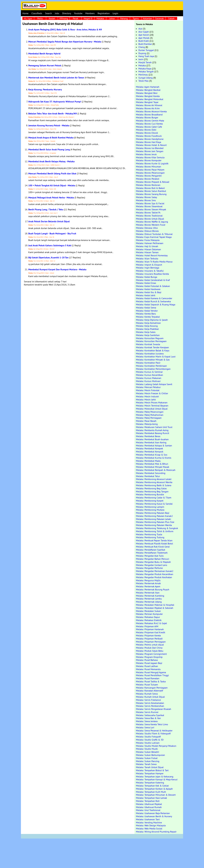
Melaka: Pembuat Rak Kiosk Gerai (153, 547)
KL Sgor (28, 18)
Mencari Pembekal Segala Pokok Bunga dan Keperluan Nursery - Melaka (65, 42)
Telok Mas (143, 81)
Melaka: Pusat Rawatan (148, 678)
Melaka (100, 18)
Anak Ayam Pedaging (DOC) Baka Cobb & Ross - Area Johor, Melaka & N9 (65, 30)
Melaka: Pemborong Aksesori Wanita (154, 482)
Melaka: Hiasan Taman (147, 252)
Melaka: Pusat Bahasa (147, 660)
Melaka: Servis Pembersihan (150, 706)
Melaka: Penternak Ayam (148, 586)
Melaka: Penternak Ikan (148, 593)
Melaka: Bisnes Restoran (148, 185)
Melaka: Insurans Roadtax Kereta (152, 274)
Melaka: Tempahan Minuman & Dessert (156, 795)
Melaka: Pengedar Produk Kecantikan (155, 574)
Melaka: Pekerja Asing (147, 424)
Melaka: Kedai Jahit (146, 295)
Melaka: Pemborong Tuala (149, 534)
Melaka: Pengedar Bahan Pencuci (152, 559)
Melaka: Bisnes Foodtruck (149, 136)
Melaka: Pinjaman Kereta (148, 635)
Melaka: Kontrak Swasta (148, 344)
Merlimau (143, 75)
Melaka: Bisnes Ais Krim (148, 108)
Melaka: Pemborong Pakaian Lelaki (153, 519)
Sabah (171, 18)
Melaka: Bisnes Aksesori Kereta (151, 111)
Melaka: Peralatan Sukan (148, 611)
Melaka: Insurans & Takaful (150, 271)
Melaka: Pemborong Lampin (150, 507)
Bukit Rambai (145, 44)
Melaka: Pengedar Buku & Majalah (153, 562)
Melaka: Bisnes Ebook (147, 133)
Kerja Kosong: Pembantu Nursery (45, 90)
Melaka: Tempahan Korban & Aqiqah (154, 789)
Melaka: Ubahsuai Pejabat (149, 804)
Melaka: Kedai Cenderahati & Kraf (153, 280)
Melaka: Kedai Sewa (146, 308)
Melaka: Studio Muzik (147, 749)
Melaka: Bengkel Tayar (147, 102)
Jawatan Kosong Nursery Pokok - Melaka (49, 125)
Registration (104, 13)
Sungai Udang (146, 78)
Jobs (57, 13)
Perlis (40, 18)
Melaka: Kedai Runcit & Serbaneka (153, 301)
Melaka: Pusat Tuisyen (147, 685)
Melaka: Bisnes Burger (147, 117)
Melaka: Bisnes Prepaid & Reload (153, 182)
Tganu (136, 18)
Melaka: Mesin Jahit (146, 400)
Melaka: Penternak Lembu (149, 599)
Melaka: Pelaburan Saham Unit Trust (154, 427)
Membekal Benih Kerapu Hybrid (44, 54)
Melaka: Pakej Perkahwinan (150, 415)
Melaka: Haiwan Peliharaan (150, 243)
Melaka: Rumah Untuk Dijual (150, 697)
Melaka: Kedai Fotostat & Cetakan (153, 286)
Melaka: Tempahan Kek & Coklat (152, 786)
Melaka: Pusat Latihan (147, 666)
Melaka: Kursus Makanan (149, 378)
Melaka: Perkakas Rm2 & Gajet (151, 623)
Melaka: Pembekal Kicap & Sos (152, 455)
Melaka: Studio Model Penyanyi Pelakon (156, 746)
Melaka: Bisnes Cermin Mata (150, 121)
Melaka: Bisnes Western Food (151, 225)
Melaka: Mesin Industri (147, 396)
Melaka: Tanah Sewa (146, 764)
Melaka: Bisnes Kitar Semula (150, 157)
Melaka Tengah (146, 71)
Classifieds (37, 13)
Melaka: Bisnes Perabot (148, 179)
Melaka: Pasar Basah (146, 421)
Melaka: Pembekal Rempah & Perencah (156, 470)
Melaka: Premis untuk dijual (150, 645)
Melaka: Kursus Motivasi (148, 381)
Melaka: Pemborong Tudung (150, 537)
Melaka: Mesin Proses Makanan (152, 402)
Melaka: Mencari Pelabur (148, 387)
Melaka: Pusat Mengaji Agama (151, 672)
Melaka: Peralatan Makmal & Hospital (155, 605)
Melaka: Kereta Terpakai (148, 317)
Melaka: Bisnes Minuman (149, 167)
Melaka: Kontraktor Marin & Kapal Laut (156, 356)
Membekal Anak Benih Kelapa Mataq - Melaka (51, 161)
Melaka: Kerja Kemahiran (148, 323)
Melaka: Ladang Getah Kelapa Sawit (154, 384)
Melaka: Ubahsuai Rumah (149, 807)
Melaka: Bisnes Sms (146, 200)
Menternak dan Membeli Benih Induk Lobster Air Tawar (56, 78)
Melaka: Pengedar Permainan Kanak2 (155, 571)
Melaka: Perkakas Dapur (148, 617)
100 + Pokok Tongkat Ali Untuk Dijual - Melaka (52, 185)
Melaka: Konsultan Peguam (150, 338)
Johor (112, 18)
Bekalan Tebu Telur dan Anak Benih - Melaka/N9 (53, 114)
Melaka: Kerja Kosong (147, 326)
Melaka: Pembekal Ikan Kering (151, 442)
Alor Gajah (144, 32)
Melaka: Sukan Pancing (148, 761)
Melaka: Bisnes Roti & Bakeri (150, 188)
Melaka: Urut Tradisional (148, 810)
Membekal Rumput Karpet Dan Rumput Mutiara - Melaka (57, 269)
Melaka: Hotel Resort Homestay (152, 255)
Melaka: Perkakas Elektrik (149, 620)
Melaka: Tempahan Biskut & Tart (152, 770)
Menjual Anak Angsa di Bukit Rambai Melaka (51, 138)
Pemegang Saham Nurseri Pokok (45, 66)
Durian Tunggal (146, 50)
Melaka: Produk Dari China (149, 648)
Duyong (142, 53)
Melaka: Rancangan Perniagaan (152, 688)
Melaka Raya (145, 69)
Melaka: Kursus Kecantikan (149, 375)
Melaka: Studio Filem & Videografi (153, 733)
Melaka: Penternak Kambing (150, 596)
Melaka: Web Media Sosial (149, 829)
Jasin (141, 59)
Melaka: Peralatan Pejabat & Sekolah (155, 608)
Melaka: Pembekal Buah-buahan (152, 439)
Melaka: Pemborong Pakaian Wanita (154, 525)
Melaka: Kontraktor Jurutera (150, 354)
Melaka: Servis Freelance (148, 700)
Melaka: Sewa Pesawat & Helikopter (154, 731)
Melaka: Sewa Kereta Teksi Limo (152, 724)
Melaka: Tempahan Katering (150, 783)
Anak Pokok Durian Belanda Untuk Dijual (49, 221)
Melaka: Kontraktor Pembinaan (151, 366)
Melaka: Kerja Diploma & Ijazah (152, 320)
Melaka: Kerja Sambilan (148, 335)
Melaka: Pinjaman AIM (147, 626)
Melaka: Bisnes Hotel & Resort (151, 145)
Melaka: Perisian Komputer (149, 614)
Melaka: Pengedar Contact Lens (152, 565)
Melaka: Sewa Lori (145, 727)
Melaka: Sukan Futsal (147, 758)
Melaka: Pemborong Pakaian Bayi (153, 513)
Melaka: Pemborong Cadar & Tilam (154, 498)
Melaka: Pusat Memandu (148, 669)
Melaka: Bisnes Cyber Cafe (149, 127)
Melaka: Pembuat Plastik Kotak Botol (154, 543)
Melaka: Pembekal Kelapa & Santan (154, 445)
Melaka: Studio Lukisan (148, 743)
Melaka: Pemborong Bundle (150, 494)
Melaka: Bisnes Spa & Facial (150, 203)
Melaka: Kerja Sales (146, 332)
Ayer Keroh (144, 35)
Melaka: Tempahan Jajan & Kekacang (155, 776)
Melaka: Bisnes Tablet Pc (148, 213)
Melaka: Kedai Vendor (147, 311)
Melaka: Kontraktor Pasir (148, 363)
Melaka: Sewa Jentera (147, 721)
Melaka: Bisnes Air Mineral (149, 105)
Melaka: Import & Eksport (149, 265)
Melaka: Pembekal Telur (148, 476)
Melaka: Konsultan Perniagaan (151, 341)
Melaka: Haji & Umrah (147, 246)
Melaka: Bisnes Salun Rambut (151, 191)
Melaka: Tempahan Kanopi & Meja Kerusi (157, 779)
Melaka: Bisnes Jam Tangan (150, 151)
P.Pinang (64, 18)
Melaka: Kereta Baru (146, 314)
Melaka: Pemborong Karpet (150, 501)
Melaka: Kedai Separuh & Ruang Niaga (156, 304)
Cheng (142, 47)
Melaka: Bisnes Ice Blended (150, 148)
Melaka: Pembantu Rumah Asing (152, 430)
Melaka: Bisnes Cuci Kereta (149, 124)
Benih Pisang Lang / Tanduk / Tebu (46, 209)
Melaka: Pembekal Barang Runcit (152, 433)
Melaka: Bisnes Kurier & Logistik (152, 163)
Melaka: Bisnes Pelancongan (150, 173)
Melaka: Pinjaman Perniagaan (151, 642)
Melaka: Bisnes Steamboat (149, 206)
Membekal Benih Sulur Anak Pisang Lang (49, 150)
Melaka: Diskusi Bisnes (147, 231)
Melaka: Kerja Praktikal (147, 329)
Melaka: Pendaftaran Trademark (152, 553)
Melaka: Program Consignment (151, 654)
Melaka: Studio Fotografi (148, 737)
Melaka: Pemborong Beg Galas (151, 488)
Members (90, 13)
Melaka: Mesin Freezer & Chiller (152, 393)
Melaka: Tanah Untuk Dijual (150, 767)
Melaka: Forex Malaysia (148, 240)
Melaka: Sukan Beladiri (147, 752)
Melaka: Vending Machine (149, 822)
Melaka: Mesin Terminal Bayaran (152, 406)
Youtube (78, 13)
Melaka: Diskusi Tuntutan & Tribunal (154, 234)
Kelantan (148, 18)
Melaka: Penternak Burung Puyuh (153, 589)
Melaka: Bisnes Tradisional (149, 216)
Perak (76, 18)
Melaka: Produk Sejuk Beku (150, 651)
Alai (140, 29)
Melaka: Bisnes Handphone (150, 139)
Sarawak (159, 18)
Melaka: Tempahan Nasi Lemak (151, 798)
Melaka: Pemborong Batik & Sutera (154, 485)
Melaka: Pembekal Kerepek (149, 448)
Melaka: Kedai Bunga (147, 277)
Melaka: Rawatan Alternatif (149, 691)
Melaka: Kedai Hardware (148, 289)
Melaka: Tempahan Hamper (150, 773)
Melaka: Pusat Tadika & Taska (151, 681)
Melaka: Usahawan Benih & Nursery (154, 816)
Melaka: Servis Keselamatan (150, 703)
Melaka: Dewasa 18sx (147, 228)
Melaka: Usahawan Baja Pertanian (153, 813)
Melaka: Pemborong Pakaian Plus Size (155, 522)
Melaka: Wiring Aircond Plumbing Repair (156, 832)
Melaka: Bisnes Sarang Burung (151, 194)
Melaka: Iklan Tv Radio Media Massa (154, 262)
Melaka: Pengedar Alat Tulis (150, 556)
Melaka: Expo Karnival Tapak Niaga (154, 237)
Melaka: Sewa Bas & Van (148, 718)
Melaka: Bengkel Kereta (148, 96)
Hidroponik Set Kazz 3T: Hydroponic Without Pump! (55, 102)
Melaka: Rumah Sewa (147, 694)
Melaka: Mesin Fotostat (148, 390)
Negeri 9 (88, 18)
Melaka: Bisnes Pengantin (149, 176)
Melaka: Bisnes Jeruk (146, 154)
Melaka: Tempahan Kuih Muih (151, 792)
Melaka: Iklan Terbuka (147, 258)
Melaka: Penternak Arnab (148, 583)
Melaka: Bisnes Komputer (149, 160)
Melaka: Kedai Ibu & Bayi (149, 292)
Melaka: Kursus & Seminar (149, 372)
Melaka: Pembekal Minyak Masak (153, 467)
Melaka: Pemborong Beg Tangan (152, 491)
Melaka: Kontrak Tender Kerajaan (152, 347)
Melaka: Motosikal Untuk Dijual (152, 409)
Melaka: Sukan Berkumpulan (150, 755)
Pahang (124, 18)
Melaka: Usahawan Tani (148, 819)
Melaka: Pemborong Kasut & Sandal (154, 504)
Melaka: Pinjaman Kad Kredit (150, 632)
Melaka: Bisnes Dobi (146, 130)
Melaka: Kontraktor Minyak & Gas (153, 360)
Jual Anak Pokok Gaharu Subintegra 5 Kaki (50, 245)
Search (48, 13)
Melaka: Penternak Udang (149, 602)
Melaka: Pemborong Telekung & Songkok (157, 528)
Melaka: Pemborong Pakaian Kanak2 (154, 516)
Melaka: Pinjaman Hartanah (150, 629)
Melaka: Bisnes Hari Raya (149, 142)
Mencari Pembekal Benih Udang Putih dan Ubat (52, 174)
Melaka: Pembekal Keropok (150, 452)
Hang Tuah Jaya (146, 56)
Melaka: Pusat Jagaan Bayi (149, 663)
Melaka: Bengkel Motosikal (150, 99)
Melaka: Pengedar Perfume (149, 568)
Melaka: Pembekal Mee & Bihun (152, 464)
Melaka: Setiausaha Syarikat (150, 715)
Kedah (52, 18)
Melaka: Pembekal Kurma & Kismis (154, 458)
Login (115, 13)
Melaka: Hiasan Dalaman (148, 249)
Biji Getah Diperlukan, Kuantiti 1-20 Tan (48, 258)
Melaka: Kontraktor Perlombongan (153, 369)
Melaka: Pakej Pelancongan (150, 412)
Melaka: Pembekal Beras (148, 436)
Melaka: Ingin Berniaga (148, 268)
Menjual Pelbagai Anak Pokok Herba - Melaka (51, 198)
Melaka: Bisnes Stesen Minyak (151, 209)
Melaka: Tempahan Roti (148, 801)
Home (25, 13)
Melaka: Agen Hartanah (148, 87)
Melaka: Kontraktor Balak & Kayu (153, 350)
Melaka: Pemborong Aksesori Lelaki (154, 479)
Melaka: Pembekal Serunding (151, 473)
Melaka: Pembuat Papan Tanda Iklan (154, 540)
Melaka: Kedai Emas (146, 283)
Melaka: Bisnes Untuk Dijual (150, 219)
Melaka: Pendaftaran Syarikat (150, 550)
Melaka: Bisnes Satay (146, 197)
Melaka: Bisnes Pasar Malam (150, 170)
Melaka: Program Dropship (149, 657)
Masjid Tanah (145, 62)
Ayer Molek (144, 38)
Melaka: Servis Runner (147, 712)
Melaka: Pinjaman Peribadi (149, 639)
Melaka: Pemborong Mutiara (150, 510)
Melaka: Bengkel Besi (147, 93)
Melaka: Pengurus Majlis (148, 580)
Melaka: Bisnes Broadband (149, 115)
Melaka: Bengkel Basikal (148, 90)
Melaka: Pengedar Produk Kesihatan (154, 577)
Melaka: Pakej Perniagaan (149, 418)
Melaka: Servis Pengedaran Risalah (154, 709)
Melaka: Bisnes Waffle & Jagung (152, 222)
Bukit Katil (144, 41)
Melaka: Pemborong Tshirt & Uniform (155, 531)
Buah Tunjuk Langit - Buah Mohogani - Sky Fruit (52, 234)
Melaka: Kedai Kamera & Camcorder (154, 298)
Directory (67, 13)
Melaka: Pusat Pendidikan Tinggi (152, 675)
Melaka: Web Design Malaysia (151, 825)
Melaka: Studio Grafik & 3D (150, 740)
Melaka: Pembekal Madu (148, 461)
